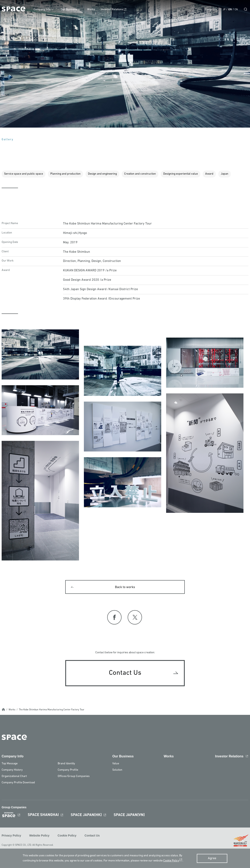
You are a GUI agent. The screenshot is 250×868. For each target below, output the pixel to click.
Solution (117, 770)
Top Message (10, 764)
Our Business (70, 10)
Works (93, 10)
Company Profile (68, 770)
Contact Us (211, 10)
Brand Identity (66, 764)
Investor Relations (114, 10)
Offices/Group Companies (74, 777)
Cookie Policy (67, 836)
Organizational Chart (14, 777)
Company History (12, 770)
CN (236, 10)
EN (230, 9)
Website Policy (39, 836)
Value (116, 764)
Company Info (44, 10)
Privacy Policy (11, 836)
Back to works (125, 587)
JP (224, 10)
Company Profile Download (18, 783)
